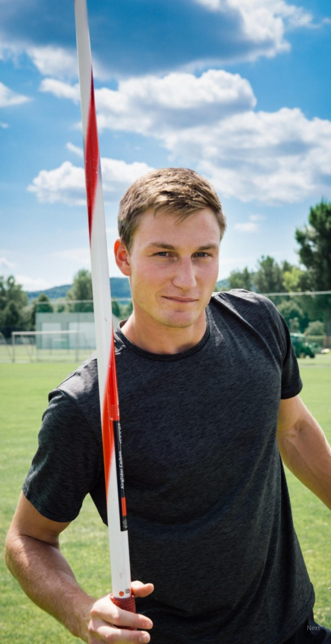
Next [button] (313, 627)
